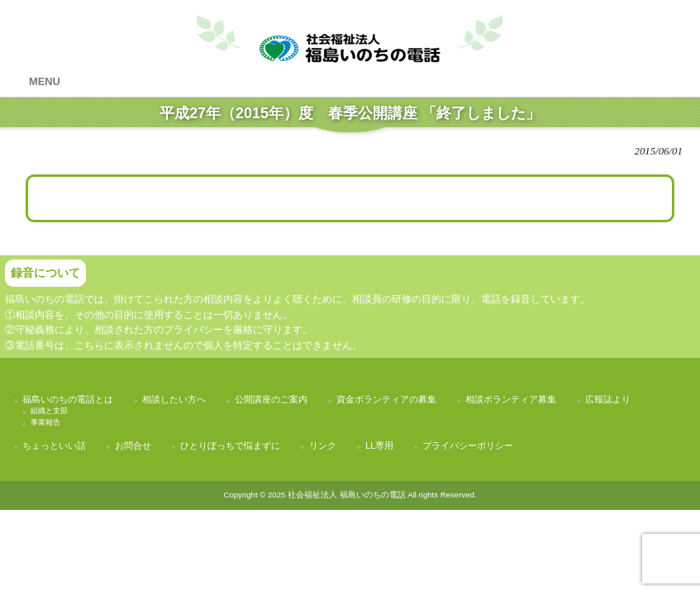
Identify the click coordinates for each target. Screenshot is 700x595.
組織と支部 (49, 411)
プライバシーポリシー (468, 445)
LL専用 (379, 445)
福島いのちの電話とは (68, 399)
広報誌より (608, 399)
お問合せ (133, 445)
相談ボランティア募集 (511, 399)
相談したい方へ (174, 399)
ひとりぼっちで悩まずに (230, 445)
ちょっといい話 (54, 445)
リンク (323, 445)
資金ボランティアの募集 (386, 399)
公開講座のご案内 (271, 399)
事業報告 (45, 422)
